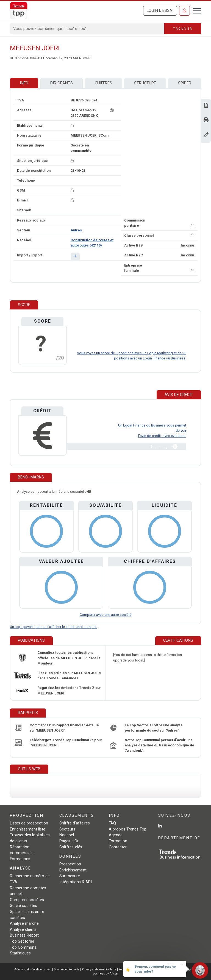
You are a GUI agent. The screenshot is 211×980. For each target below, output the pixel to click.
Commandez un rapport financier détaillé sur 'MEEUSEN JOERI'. (64, 728)
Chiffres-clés (71, 847)
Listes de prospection (29, 823)
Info (24, 83)
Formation (118, 841)
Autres (76, 230)
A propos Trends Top (128, 829)
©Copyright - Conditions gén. (33, 969)
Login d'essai (160, 11)
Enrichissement (73, 870)
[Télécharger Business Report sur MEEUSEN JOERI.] (206, 106)
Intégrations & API (76, 882)
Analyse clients (23, 930)
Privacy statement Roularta (99, 969)
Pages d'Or (69, 841)
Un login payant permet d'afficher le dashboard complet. (54, 627)
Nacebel (67, 835)
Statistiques (20, 953)
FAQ (112, 823)
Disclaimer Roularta (67, 969)
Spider (185, 83)
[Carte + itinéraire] (112, 110)
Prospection (70, 864)
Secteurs (67, 829)
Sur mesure (70, 876)
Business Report (24, 935)
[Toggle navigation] (195, 10)
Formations (20, 859)
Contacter (118, 847)
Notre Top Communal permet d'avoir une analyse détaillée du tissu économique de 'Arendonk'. (159, 745)
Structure (145, 83)
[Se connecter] (184, 11)
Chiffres (103, 83)
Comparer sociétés (27, 900)
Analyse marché (24, 924)
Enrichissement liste (28, 829)
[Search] (87, 29)
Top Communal (24, 947)
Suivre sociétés (23, 906)
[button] (75, 256)
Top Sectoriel (22, 941)
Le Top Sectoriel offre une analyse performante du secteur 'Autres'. (154, 728)
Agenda (116, 835)
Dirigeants (62, 83)
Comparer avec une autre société (106, 615)
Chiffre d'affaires (75, 823)
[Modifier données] (206, 135)
